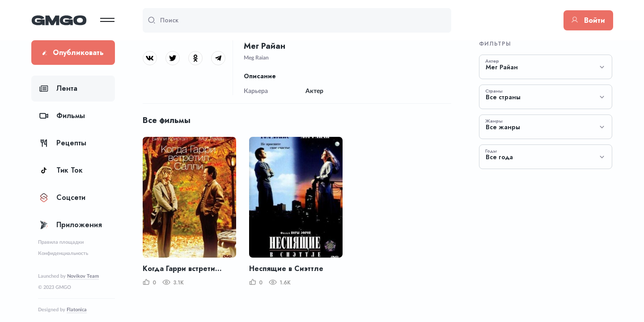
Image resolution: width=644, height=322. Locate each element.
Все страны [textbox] (503, 97)
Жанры (494, 121)
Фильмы (62, 116)
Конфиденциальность (63, 253)
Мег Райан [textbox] (502, 67)
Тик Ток (61, 170)
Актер (492, 61)
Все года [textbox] (499, 157)
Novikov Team (83, 276)
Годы (491, 151)
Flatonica (77, 310)
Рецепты (63, 143)
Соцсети (62, 197)
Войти (588, 20)
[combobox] (546, 67)
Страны (494, 91)
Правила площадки (61, 242)
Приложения (71, 225)
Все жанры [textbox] (503, 127)
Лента (58, 88)
